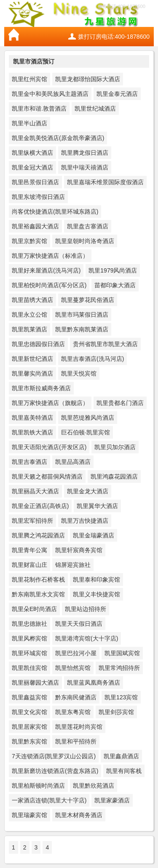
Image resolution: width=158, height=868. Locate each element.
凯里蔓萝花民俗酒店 (88, 300)
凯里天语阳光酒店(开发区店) (49, 447)
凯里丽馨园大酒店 (35, 683)
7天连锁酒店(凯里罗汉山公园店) (54, 756)
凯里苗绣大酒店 (32, 300)
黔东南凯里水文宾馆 (38, 594)
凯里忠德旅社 (29, 624)
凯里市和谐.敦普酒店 (39, 108)
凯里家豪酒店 (112, 800)
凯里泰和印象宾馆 (96, 580)
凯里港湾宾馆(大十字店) (87, 638)
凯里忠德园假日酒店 (38, 344)
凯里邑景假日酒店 (35, 182)
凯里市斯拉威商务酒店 (41, 388)
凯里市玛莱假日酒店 (82, 315)
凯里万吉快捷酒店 (85, 521)
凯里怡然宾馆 (73, 668)
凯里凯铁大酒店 (32, 432)
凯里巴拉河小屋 (76, 653)
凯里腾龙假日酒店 (85, 153)
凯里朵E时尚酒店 (34, 609)
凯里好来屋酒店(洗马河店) (46, 270)
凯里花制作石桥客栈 (38, 580)
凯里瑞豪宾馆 (29, 815)
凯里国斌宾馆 (122, 653)
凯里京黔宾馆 (29, 241)
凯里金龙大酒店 (88, 491)
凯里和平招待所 (76, 741)
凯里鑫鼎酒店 (121, 756)
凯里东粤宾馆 (73, 712)
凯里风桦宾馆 (29, 638)
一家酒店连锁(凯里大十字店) (49, 800)
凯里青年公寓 (29, 550)
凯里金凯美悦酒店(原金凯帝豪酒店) (58, 138)
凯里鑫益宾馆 (29, 697)
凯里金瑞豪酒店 (94, 535)
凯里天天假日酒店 (79, 624)
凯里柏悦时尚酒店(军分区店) (49, 285)
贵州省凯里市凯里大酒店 (105, 344)
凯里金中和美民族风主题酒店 (50, 94)
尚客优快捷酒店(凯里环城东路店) (55, 212)
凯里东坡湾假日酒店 (38, 197)
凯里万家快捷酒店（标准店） (50, 256)
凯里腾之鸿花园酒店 (38, 535)
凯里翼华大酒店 (97, 506)
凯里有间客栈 (124, 771)
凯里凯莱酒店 (29, 329)
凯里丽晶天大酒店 (35, 491)
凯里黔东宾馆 (29, 741)
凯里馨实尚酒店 (32, 373)
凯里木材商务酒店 (79, 815)
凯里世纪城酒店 (95, 108)
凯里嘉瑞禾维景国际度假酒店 (105, 182)
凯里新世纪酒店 (32, 359)
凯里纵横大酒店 (32, 153)
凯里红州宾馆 (29, 79)
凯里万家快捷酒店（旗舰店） (50, 403)
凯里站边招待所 (86, 609)
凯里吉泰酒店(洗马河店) (92, 359)
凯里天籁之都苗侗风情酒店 (47, 476)
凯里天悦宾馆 (79, 373)
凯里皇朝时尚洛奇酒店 (85, 241)
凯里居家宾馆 (29, 727)
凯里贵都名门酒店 (120, 403)
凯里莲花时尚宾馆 (79, 727)
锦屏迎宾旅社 (73, 565)
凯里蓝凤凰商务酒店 (94, 683)
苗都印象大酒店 (115, 285)
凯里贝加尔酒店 (115, 447)
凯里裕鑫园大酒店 (35, 226)
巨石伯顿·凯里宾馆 (86, 432)
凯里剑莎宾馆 (116, 712)
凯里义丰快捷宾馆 (96, 594)
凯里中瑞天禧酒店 (85, 167)
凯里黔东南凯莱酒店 (82, 329)
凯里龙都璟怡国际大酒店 (88, 79)
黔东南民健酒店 (76, 697)
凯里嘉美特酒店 (32, 418)
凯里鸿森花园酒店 (114, 476)
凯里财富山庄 (29, 565)
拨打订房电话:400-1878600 (114, 37)
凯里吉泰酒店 (29, 462)
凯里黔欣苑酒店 (94, 786)
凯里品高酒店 (73, 462)
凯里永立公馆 (29, 315)
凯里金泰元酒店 (117, 94)
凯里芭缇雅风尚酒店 (88, 418)
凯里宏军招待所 (32, 521)
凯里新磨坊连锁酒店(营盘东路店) (55, 771)
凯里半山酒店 (29, 123)
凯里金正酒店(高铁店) (40, 506)
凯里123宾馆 (121, 697)
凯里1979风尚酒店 (113, 270)
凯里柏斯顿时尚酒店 (38, 786)
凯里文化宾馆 (29, 712)
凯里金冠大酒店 (32, 167)
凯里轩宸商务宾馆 (79, 550)
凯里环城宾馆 (29, 653)
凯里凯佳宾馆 (29, 668)
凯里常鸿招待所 (119, 668)
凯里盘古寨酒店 (88, 226)
